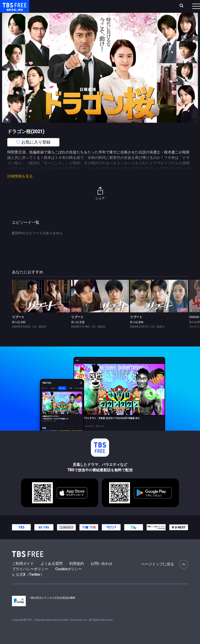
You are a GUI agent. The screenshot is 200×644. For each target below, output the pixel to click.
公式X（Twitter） (28, 585)
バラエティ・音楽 (130, 21)
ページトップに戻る (165, 575)
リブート (18, 327)
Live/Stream (103, 5)
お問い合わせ (102, 574)
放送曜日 (70, 8)
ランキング (85, 8)
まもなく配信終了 (80, 21)
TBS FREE (14, 9)
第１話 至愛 (78, 333)
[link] (41, 306)
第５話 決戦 (19, 333)
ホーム (58, 8)
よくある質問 (52, 574)
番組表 (187, 8)
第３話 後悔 (137, 333)
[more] (149, 21)
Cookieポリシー (68, 579)
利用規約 (77, 574)
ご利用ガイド (23, 574)
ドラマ (105, 21)
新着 (57, 21)
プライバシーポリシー (30, 579)
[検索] (154, 8)
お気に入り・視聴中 (130, 8)
